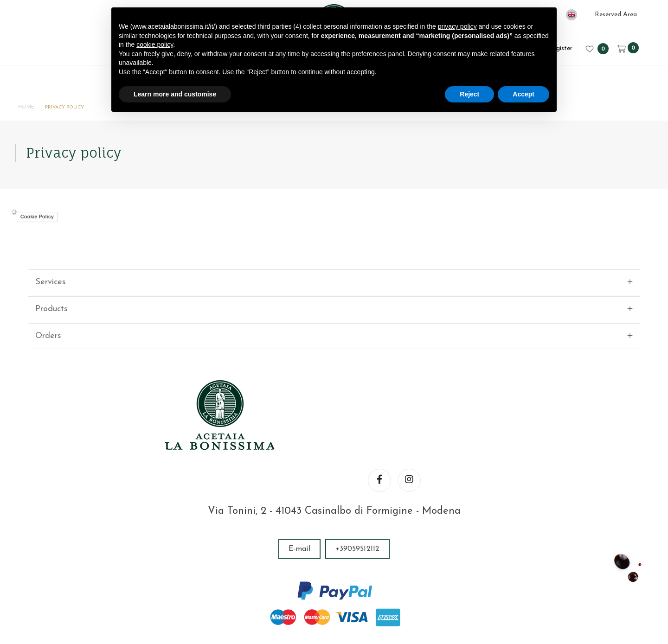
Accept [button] (523, 94)
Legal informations (386, 584)
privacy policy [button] (457, 26)
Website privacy (456, 584)
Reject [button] (469, 94)
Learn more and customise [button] (175, 94)
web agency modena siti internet (334, 613)
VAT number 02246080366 (296, 584)
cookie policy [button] (155, 45)
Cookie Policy (47, 237)
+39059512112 (357, 479)
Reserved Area (616, 15)
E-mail (299, 479)
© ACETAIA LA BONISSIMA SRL (183, 584)
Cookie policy (517, 584)
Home (35, 109)
